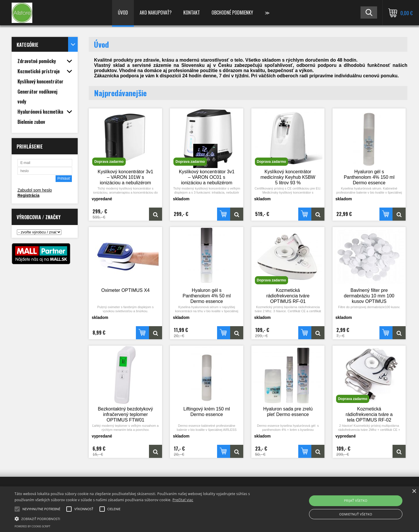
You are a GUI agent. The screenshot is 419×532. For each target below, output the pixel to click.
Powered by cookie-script (32, 526)
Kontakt (192, 13)
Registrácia (28, 195)
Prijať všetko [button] (356, 500)
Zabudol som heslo (35, 190)
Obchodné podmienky (232, 13)
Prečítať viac (183, 500)
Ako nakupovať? (156, 13)
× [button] (414, 491)
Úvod (123, 13)
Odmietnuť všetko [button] (356, 514)
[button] (141, 518)
